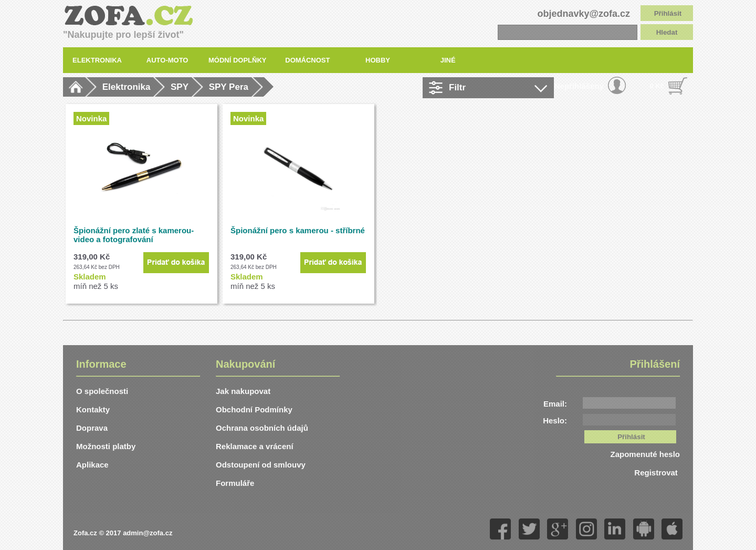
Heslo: (555, 421)
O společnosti (102, 391)
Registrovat (657, 473)
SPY (180, 87)
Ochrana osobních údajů (262, 428)
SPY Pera (229, 87)
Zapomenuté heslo (645, 454)
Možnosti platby (106, 446)
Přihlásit (668, 13)
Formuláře (235, 483)
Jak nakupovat (243, 391)
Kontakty (93, 409)
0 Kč (657, 86)
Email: (555, 404)
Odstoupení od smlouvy (261, 465)
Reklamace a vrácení (255, 446)
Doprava (92, 428)
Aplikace (92, 465)
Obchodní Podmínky (254, 409)
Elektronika (127, 87)
